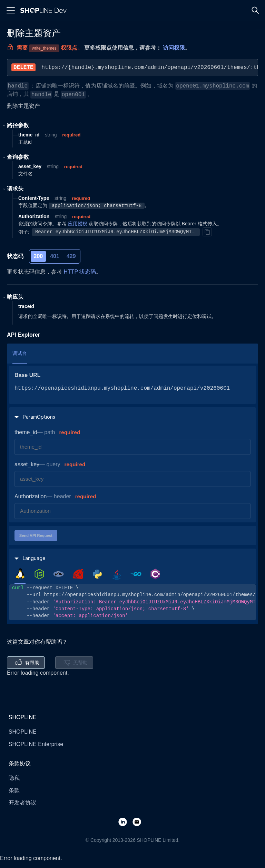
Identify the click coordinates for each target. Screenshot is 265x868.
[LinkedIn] (125, 822)
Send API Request (36, 535)
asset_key (27, 464)
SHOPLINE (23, 732)
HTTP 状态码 (80, 272)
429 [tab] (71, 256)
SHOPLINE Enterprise (36, 744)
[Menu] (11, 10)
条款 (14, 790)
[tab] (20, 574)
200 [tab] (38, 256)
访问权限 (174, 48)
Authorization (31, 496)
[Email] (140, 822)
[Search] (255, 10)
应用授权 (78, 224)
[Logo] (45, 10)
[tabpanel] (132, 602)
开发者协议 (22, 803)
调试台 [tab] (20, 353)
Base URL (28, 375)
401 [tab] (55, 256)
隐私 (14, 778)
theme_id (26, 432)
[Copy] (207, 232)
